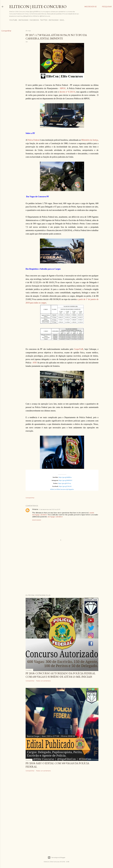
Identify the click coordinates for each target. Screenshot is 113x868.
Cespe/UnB (79, 349)
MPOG (63, 88)
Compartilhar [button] (6, 31)
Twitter (44, 20)
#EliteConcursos (61, 489)
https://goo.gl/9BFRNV (66, 480)
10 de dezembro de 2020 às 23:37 (50, 509)
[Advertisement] (62, 573)
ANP (35, 363)
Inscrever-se (90, 7)
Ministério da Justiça (90, 140)
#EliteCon (53, 489)
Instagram (23, 20)
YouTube (13, 20)
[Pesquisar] (107, 7)
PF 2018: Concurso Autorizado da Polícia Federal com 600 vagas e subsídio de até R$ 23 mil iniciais (61, 675)
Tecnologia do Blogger (57, 858)
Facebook (34, 20)
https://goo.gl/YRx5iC (65, 486)
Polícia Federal (33, 140)
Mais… (62, 20)
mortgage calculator (55, 517)
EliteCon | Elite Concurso (38, 7)
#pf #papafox (70, 489)
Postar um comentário (43, 681)
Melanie (35, 509)
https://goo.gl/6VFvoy (65, 483)
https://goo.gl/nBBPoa (65, 477)
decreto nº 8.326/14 (67, 92)
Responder (37, 520)
